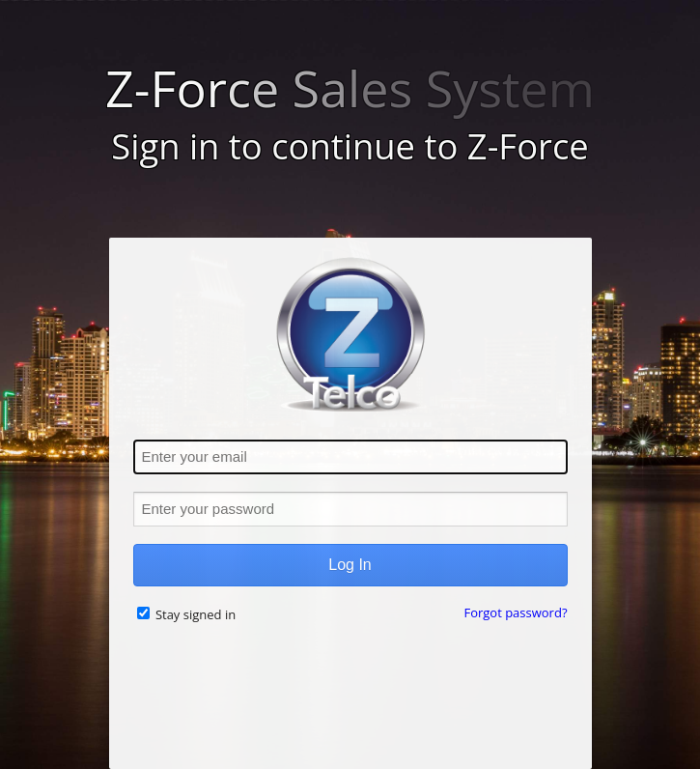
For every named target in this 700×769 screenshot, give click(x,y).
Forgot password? (515, 612)
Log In (350, 565)
